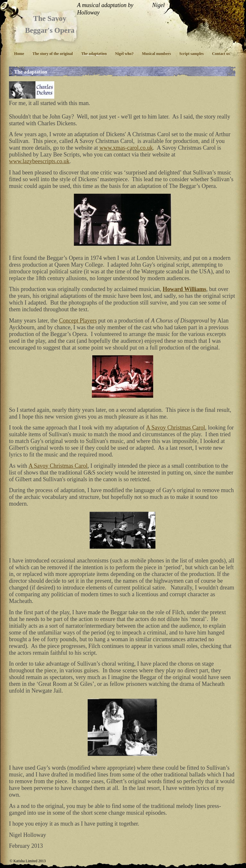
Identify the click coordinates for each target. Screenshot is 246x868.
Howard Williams (184, 289)
